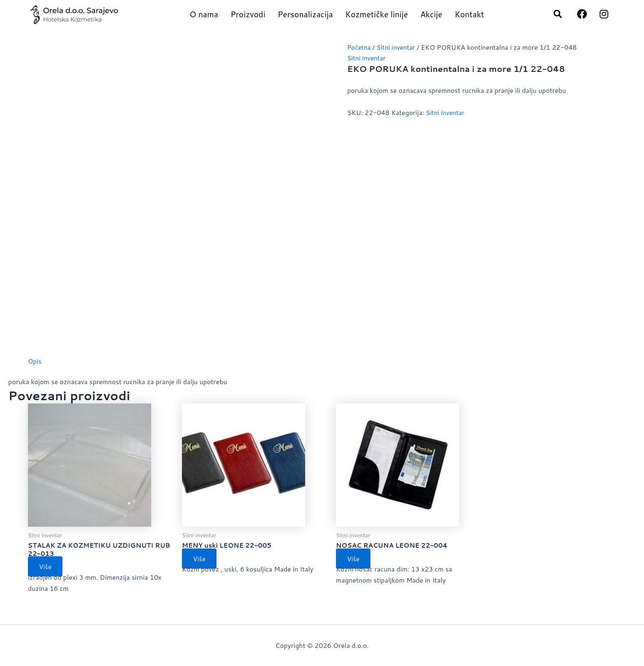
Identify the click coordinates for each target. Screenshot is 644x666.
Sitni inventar (398, 47)
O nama (204, 14)
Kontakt (469, 14)
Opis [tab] (35, 361)
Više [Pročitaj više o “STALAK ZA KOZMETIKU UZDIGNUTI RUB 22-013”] (47, 568)
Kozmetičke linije (376, 14)
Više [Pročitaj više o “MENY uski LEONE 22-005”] (201, 559)
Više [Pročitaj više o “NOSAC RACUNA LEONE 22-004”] (355, 559)
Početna (359, 47)
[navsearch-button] (554, 14)
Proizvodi (248, 14)
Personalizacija (305, 14)
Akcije (431, 14)
